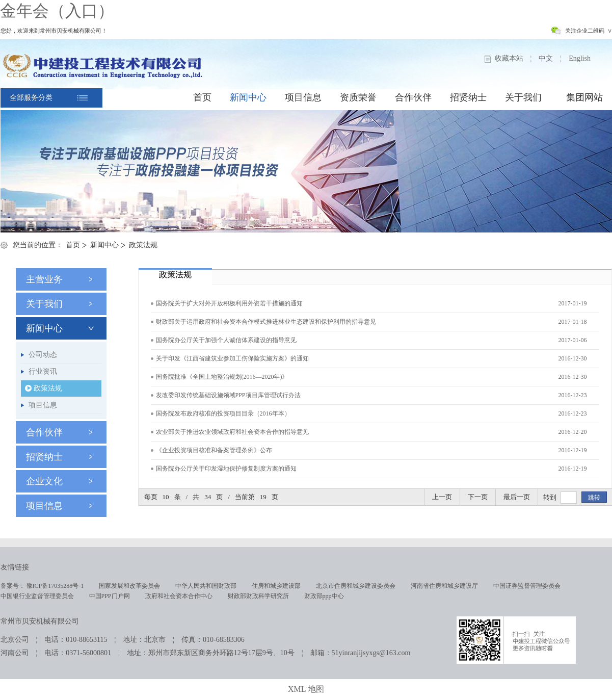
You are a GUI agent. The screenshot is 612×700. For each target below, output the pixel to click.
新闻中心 (248, 97)
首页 (202, 97)
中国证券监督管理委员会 (527, 586)
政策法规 (143, 245)
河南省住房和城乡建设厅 (444, 586)
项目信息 (303, 97)
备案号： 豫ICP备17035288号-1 (42, 586)
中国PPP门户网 (110, 596)
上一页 (442, 497)
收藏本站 (509, 58)
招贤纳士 (468, 97)
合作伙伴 (413, 97)
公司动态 (43, 355)
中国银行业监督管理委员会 (37, 596)
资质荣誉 (358, 97)
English (580, 58)
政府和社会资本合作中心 (179, 596)
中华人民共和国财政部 (206, 586)
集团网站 (584, 97)
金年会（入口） (57, 11)
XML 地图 (306, 689)
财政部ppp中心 (324, 596)
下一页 (478, 497)
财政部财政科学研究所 (258, 596)
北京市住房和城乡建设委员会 (356, 586)
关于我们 (523, 97)
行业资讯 (43, 371)
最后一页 (517, 497)
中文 (546, 58)
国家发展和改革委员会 (129, 586)
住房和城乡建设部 (276, 586)
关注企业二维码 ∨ (589, 31)
